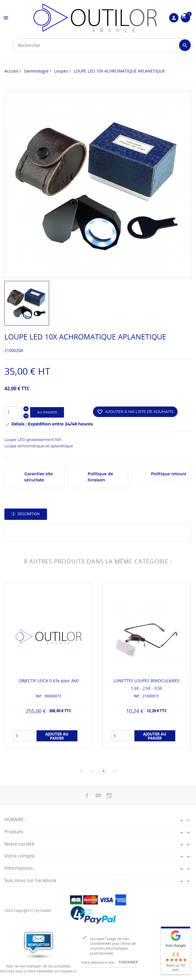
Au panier (47, 412)
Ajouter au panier (57, 736)
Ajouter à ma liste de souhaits (135, 412)
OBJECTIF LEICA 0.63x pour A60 (49, 681)
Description (28, 514)
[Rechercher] (102, 45)
